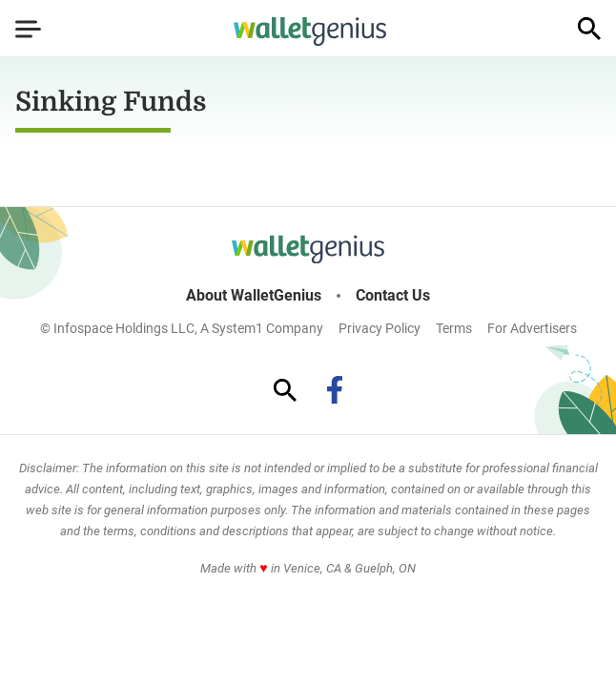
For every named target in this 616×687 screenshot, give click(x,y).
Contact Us (393, 296)
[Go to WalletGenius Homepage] (310, 31)
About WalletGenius (254, 296)
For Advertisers (532, 328)
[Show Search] (589, 29)
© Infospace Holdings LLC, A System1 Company (182, 328)
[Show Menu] (28, 29)
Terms (454, 328)
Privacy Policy (380, 328)
